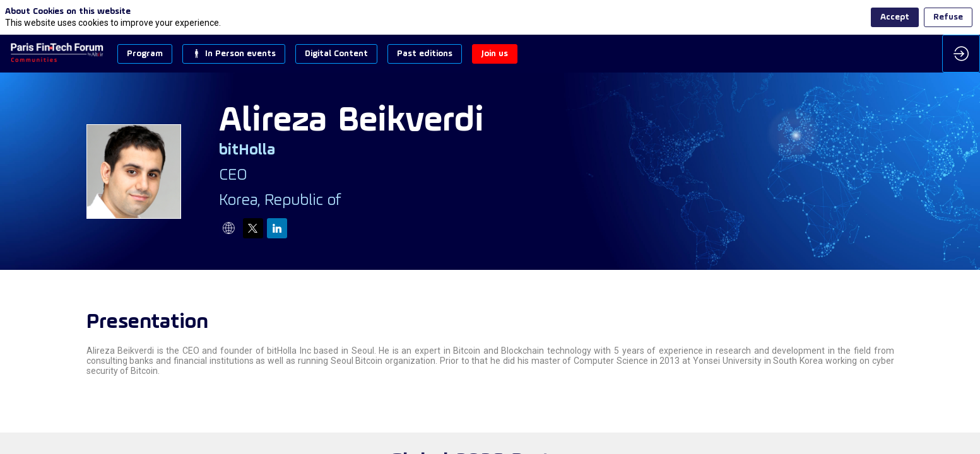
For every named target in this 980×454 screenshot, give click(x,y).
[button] (145, 54)
